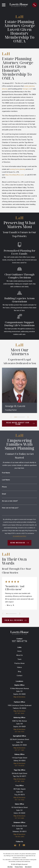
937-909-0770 (19, 641)
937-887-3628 (19, 781)
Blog (19, 672)
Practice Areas (19, 663)
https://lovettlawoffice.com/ (15, 175)
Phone (4, 487)
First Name (6, 473)
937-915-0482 (19, 818)
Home (19, 651)
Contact (19, 676)
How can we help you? (10, 508)
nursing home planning (17, 169)
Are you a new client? (10, 501)
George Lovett (28, 89)
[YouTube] (24, 845)
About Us (19, 655)
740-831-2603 (19, 837)
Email (4, 494)
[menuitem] (10, 867)
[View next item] (28, 417)
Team (19, 659)
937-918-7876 (19, 732)
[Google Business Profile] (15, 845)
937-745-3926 (19, 800)
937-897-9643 (19, 713)
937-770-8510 (19, 766)
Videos (19, 667)
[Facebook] (19, 845)
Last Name (6, 480)
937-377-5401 (19, 750)
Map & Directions (19, 697)
